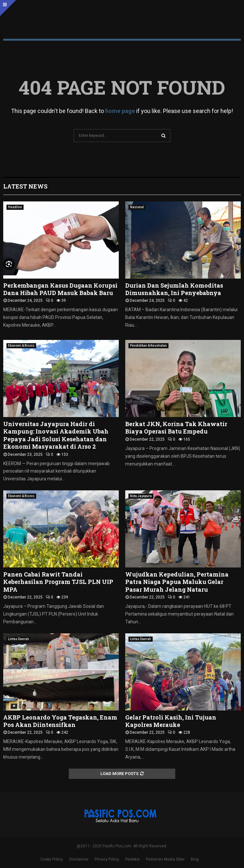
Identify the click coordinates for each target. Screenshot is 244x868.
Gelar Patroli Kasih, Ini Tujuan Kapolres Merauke (171, 721)
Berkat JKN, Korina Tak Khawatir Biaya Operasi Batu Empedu (176, 428)
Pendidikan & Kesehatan (148, 346)
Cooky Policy (52, 859)
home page (120, 111)
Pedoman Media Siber (165, 859)
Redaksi (132, 859)
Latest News (25, 186)
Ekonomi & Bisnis (21, 346)
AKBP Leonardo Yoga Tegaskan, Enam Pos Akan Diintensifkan (60, 721)
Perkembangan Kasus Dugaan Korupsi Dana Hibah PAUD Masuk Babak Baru (60, 289)
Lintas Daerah (19, 639)
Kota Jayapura (141, 496)
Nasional (137, 207)
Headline (15, 207)
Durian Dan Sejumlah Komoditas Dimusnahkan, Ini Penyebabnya (174, 289)
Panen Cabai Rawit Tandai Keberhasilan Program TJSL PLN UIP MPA (58, 582)
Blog (195, 859)
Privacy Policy (107, 859)
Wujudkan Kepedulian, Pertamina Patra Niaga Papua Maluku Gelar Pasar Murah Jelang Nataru (177, 582)
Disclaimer (79, 859)
